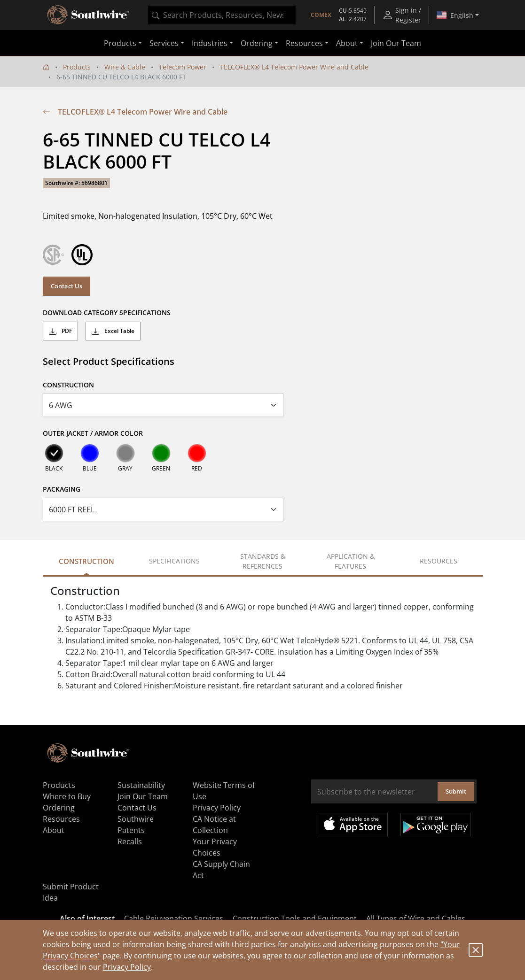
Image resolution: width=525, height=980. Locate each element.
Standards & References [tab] (263, 561)
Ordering (59, 808)
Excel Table (113, 331)
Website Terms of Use (224, 791)
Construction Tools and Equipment (295, 918)
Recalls (130, 841)
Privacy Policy (127, 967)
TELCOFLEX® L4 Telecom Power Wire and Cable (294, 67)
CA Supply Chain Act (221, 870)
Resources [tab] (439, 561)
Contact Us (67, 286)
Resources (61, 819)
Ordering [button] (257, 43)
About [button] (347, 43)
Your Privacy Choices (215, 847)
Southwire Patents (136, 825)
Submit (456, 791)
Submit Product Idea (71, 892)
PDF (60, 331)
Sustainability (141, 785)
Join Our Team (396, 43)
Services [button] (164, 43)
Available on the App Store (353, 825)
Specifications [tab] (174, 561)
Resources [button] (304, 43)
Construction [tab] (86, 561)
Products (77, 67)
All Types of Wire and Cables (416, 918)
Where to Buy (67, 796)
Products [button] (120, 43)
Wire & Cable (125, 67)
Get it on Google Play (435, 825)
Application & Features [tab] (351, 561)
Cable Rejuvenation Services (174, 918)
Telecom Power (183, 67)
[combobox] (222, 15)
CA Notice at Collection (214, 825)
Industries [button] (210, 43)
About (54, 830)
